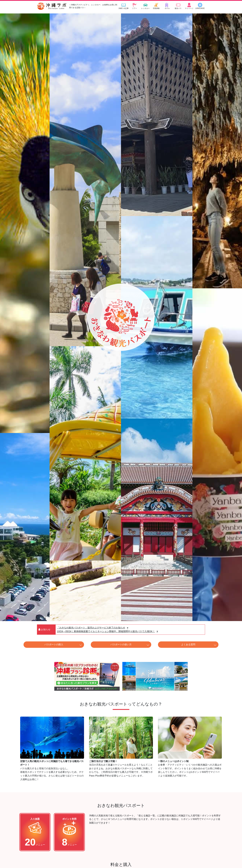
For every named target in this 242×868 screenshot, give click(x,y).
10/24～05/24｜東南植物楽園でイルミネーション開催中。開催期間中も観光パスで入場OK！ (107, 631)
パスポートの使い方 (121, 644)
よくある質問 (188, 644)
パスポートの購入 (54, 644)
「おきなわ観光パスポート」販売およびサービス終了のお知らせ (93, 628)
